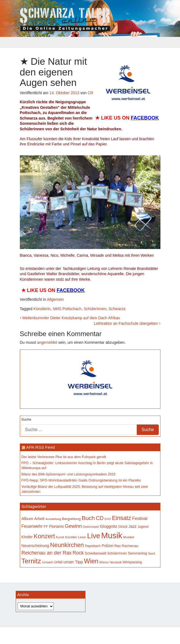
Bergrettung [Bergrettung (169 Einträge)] (71, 519)
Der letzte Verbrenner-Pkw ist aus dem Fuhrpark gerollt (64, 457)
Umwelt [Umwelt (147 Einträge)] (47, 562)
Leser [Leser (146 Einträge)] (82, 537)
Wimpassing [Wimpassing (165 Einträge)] (132, 562)
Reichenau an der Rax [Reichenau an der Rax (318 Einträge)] (47, 553)
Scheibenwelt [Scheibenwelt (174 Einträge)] (96, 553)
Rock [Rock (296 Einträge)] (78, 553)
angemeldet (47, 342)
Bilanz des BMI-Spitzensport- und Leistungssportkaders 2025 (69, 474)
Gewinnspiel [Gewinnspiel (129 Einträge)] (91, 527)
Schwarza (117, 309)
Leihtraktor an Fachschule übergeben (127, 323)
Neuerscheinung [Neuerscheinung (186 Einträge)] (35, 546)
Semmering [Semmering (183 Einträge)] (138, 553)
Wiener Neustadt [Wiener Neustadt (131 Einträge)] (110, 562)
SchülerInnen (95, 309)
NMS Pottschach (67, 309)
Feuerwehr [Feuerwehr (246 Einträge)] (32, 526)
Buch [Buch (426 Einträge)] (88, 518)
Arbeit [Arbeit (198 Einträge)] (39, 519)
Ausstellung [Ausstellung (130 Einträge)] (53, 519)
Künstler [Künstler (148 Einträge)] (71, 537)
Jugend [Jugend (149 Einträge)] (143, 527)
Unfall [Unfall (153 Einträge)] (58, 562)
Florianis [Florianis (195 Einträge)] (57, 526)
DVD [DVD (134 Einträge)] (108, 519)
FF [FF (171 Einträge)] (46, 527)
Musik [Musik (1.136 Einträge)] (112, 535)
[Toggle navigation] (23, 42)
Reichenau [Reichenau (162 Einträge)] (130, 546)
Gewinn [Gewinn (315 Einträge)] (73, 526)
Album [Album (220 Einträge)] (27, 519)
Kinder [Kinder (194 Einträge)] (27, 537)
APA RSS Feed (41, 447)
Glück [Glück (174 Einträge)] (123, 527)
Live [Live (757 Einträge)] (94, 536)
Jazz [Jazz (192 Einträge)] (132, 526)
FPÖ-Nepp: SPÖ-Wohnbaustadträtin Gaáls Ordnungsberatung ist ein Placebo (81, 480)
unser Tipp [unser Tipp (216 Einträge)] (73, 562)
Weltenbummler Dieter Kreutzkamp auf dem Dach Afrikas (70, 318)
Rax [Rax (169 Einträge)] (118, 546)
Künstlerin (42, 309)
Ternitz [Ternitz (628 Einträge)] (31, 561)
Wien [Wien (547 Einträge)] (91, 561)
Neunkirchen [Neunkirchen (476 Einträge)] (67, 545)
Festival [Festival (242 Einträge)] (140, 518)
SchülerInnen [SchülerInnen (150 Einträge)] (117, 553)
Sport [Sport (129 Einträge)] (151, 553)
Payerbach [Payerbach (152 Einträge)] (93, 546)
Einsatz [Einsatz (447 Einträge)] (122, 518)
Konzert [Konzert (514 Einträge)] (44, 536)
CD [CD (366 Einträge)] (100, 518)
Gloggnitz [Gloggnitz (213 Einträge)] (108, 526)
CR (90, 93)
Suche (26, 420)
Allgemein (55, 299)
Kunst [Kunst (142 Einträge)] (60, 537)
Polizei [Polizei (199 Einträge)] (108, 546)
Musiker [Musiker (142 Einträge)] (129, 537)
